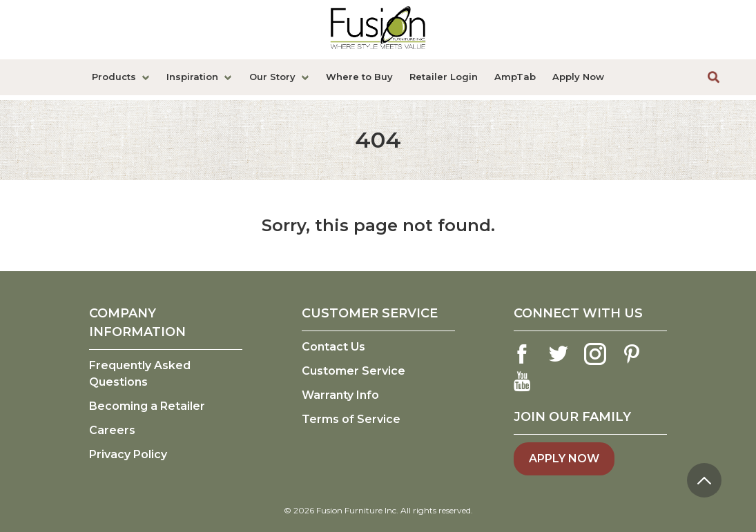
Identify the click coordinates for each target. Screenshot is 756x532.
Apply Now (578, 77)
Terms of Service (351, 419)
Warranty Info (340, 395)
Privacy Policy (128, 454)
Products (114, 77)
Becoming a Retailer (147, 406)
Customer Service (353, 371)
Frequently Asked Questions (140, 374)
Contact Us (333, 347)
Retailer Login (444, 77)
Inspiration (192, 77)
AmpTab (515, 77)
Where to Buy (359, 77)
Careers (112, 430)
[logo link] (378, 30)
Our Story (272, 77)
